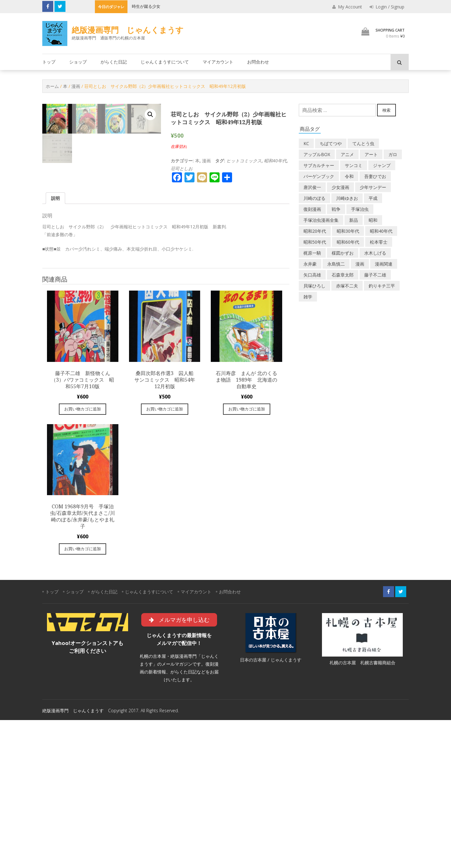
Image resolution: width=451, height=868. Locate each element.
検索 (386, 110)
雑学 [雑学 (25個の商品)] (308, 297)
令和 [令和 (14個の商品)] (349, 176)
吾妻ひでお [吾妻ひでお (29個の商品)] (375, 176)
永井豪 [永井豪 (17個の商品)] (310, 264)
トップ (49, 62)
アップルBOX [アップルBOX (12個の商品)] (317, 154)
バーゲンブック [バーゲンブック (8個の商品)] (319, 176)
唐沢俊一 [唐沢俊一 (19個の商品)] (312, 187)
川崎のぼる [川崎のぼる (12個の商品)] (314, 198)
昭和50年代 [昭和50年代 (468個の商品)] (315, 242)
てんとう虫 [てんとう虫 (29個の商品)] (363, 143)
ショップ (78, 62)
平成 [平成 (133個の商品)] (373, 198)
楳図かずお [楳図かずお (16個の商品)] (343, 253)
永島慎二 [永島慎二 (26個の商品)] (336, 264)
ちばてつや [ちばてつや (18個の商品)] (331, 143)
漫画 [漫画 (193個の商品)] (360, 264)
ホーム (52, 86)
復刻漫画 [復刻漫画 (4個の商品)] (312, 209)
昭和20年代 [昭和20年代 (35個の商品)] (315, 231)
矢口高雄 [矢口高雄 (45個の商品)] (312, 275)
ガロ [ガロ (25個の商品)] (393, 154)
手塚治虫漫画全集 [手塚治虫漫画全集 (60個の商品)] (321, 220)
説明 (55, 346)
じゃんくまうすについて (165, 62)
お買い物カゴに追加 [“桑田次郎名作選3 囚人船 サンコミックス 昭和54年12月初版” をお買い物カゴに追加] (165, 557)
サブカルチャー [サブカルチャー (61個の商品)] (319, 165)
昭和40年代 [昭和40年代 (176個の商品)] (381, 231)
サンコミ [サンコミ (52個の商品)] (354, 165)
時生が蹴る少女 (146, 6)
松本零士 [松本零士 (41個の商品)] (379, 242)
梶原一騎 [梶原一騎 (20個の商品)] (312, 253)
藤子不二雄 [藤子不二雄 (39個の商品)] (375, 275)
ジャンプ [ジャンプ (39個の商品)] (382, 165)
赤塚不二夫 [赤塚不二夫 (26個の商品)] (347, 286)
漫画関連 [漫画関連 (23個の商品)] (384, 264)
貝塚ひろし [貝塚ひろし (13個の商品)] (314, 286)
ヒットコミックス (244, 161)
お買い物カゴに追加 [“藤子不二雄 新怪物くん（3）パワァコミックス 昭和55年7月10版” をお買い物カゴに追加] (83, 557)
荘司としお (182, 168)
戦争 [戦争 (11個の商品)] (336, 209)
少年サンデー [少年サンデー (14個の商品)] (373, 187)
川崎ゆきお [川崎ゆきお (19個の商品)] (347, 198)
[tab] (55, 346)
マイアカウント (218, 62)
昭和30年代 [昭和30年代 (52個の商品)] (348, 231)
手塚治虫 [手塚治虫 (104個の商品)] (360, 209)
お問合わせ (258, 62)
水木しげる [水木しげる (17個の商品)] (375, 253)
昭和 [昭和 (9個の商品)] (373, 220)
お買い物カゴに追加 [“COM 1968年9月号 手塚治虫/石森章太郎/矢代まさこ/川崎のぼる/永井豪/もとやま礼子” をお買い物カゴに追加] (83, 697)
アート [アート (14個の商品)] (371, 154)
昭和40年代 (275, 161)
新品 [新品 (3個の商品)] (354, 220)
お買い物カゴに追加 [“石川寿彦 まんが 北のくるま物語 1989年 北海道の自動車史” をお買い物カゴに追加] (247, 557)
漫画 (76, 86)
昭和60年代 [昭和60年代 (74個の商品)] (348, 242)
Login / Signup (387, 7)
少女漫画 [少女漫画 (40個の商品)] (340, 187)
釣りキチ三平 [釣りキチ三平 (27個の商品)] (382, 286)
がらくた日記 (114, 62)
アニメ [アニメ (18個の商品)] (347, 154)
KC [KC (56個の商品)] (306, 143)
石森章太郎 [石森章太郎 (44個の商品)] (343, 275)
